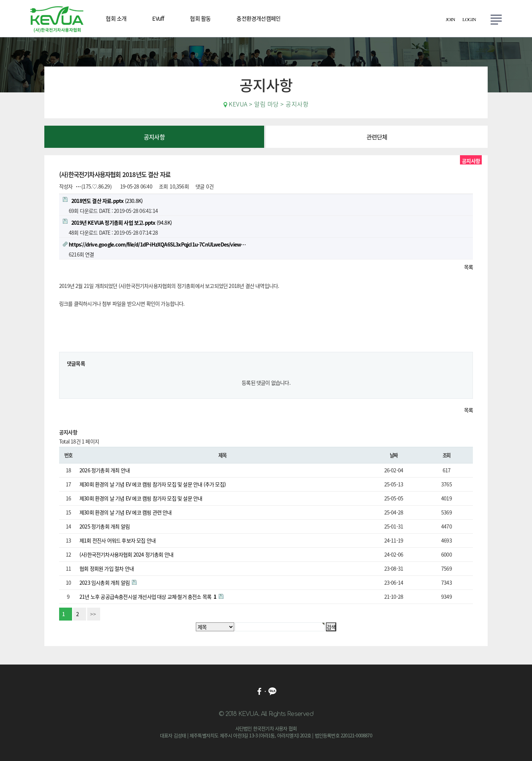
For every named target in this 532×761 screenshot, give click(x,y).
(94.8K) (117, 222)
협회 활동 (200, 18)
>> (93, 614)
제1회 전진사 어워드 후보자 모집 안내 (117, 540)
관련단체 (377, 137)
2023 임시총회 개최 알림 (105, 582)
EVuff (158, 18)
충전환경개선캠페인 (258, 18)
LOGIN (469, 19)
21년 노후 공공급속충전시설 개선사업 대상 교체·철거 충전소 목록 (149, 597)
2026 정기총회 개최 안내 (105, 470)
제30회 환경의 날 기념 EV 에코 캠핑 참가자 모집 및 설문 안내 (141, 498)
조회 (446, 455)
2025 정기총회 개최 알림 (105, 526)
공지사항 (154, 137)
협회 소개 (116, 18)
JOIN (451, 19)
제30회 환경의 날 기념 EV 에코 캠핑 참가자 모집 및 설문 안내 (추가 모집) (153, 484)
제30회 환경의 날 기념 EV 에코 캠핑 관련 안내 (126, 512)
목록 (468, 267)
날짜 (394, 455)
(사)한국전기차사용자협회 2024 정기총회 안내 (126, 554)
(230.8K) (103, 201)
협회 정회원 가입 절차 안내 (107, 568)
